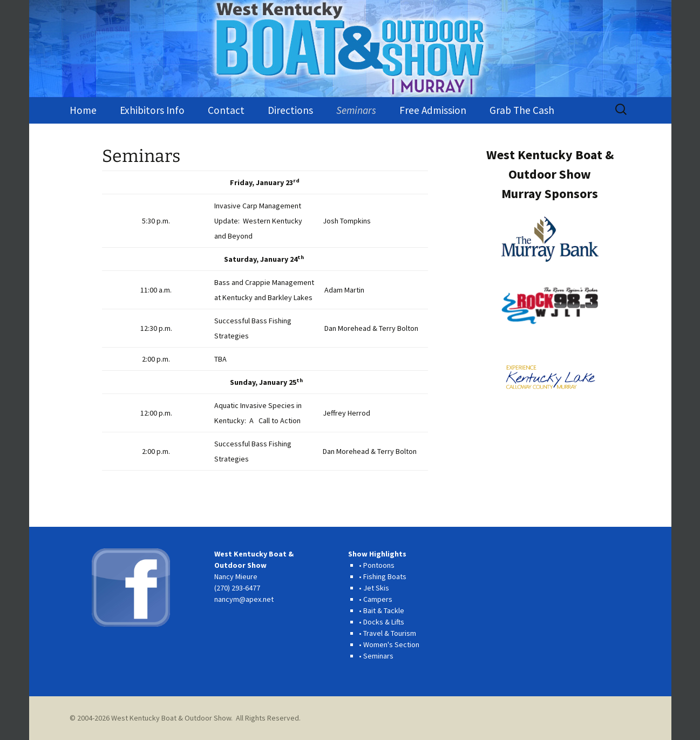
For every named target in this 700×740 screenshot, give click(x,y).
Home (83, 110)
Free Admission (433, 110)
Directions (290, 110)
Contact (226, 110)
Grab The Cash (522, 110)
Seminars (356, 110)
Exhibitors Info (152, 110)
